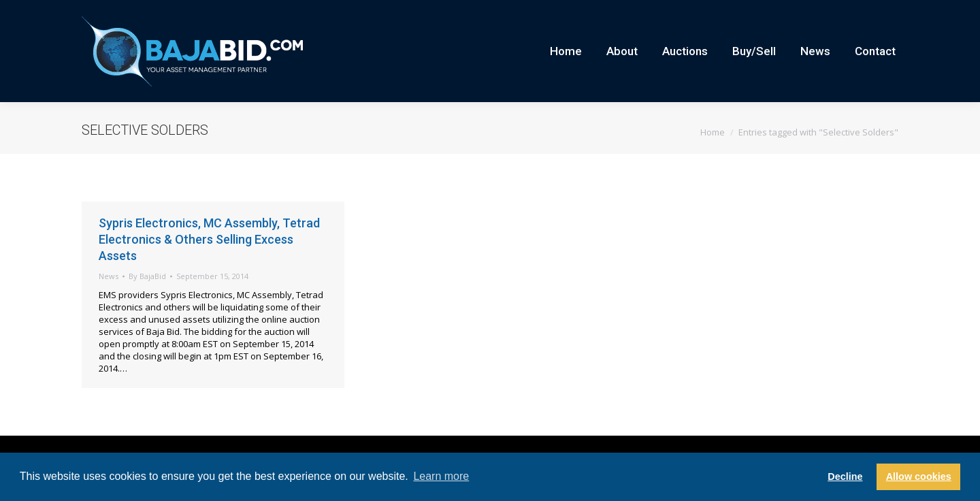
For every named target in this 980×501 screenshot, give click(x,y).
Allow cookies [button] (919, 476)
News (109, 301)
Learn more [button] (441, 476)
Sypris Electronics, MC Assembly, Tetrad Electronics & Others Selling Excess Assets (209, 264)
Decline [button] (845, 476)
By (147, 301)
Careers (773, 12)
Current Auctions (833, 12)
